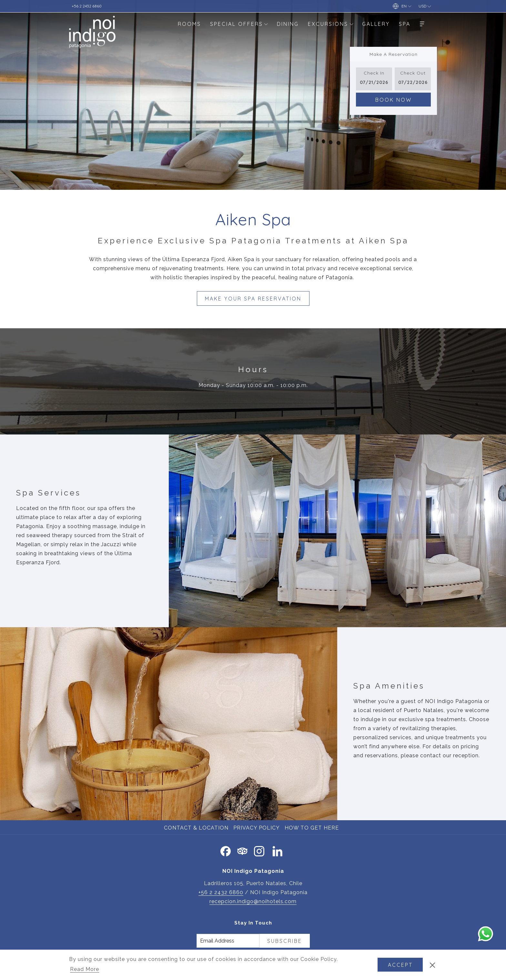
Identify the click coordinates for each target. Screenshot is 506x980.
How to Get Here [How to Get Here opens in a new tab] (313, 828)
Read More (85, 970)
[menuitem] (189, 24)
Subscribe (285, 941)
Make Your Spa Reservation (253, 299)
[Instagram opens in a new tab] (259, 850)
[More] (422, 24)
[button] (374, 79)
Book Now (394, 100)
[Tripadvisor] (242, 850)
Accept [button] (400, 965)
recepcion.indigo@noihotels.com (253, 901)
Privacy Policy (257, 828)
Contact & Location (196, 828)
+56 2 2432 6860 (221, 892)
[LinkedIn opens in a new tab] (278, 850)
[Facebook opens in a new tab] (226, 850)
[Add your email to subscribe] (228, 941)
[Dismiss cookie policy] (432, 965)
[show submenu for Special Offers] (266, 24)
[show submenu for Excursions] (351, 24)
